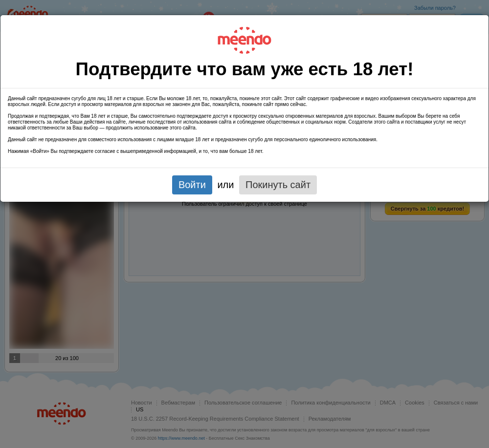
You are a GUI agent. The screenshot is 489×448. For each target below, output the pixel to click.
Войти (192, 185)
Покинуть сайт (278, 185)
